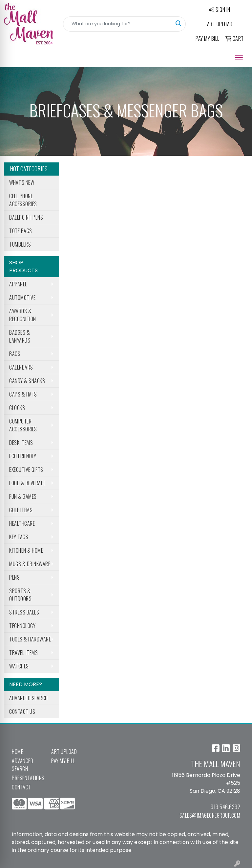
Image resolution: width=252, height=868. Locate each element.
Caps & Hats (23, 394)
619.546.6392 (225, 807)
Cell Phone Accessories (23, 200)
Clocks (17, 408)
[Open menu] (239, 58)
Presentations (28, 778)
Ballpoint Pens (26, 217)
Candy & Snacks (27, 381)
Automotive (22, 298)
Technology (22, 626)
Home (17, 752)
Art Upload (64, 752)
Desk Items (21, 443)
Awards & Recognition (23, 315)
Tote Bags (21, 231)
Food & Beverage (28, 483)
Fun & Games (23, 496)
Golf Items (21, 510)
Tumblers (20, 244)
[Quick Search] (117, 24)
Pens (14, 577)
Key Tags (19, 537)
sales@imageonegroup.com (210, 815)
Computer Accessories (23, 425)
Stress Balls (24, 612)
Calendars (21, 367)
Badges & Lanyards (20, 336)
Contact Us (22, 711)
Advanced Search (29, 698)
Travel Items (23, 653)
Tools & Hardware (30, 639)
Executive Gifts (26, 470)
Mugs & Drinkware (30, 564)
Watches (19, 666)
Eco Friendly (23, 456)
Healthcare (22, 523)
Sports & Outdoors (20, 595)
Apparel (18, 284)
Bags (15, 354)
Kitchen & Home (26, 550)
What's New (22, 182)
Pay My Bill (63, 761)
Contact (21, 787)
